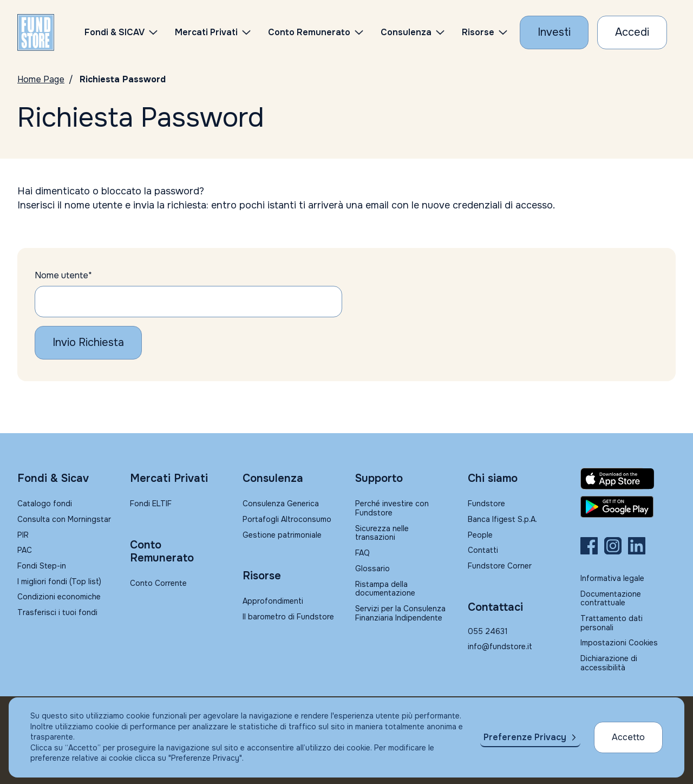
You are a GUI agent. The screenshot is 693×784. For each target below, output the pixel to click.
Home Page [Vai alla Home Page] (41, 79)
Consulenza (406, 32)
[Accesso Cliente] (632, 32)
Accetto (628, 737)
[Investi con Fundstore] (554, 32)
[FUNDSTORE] (36, 32)
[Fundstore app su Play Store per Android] (628, 507)
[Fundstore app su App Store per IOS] (628, 479)
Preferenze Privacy (525, 737)
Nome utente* (63, 275)
